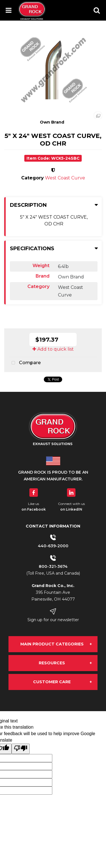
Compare (25, 363)
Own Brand (52, 122)
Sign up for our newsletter (53, 620)
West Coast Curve (65, 178)
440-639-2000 (53, 546)
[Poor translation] (21, 749)
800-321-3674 (53, 566)
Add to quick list (53, 349)
